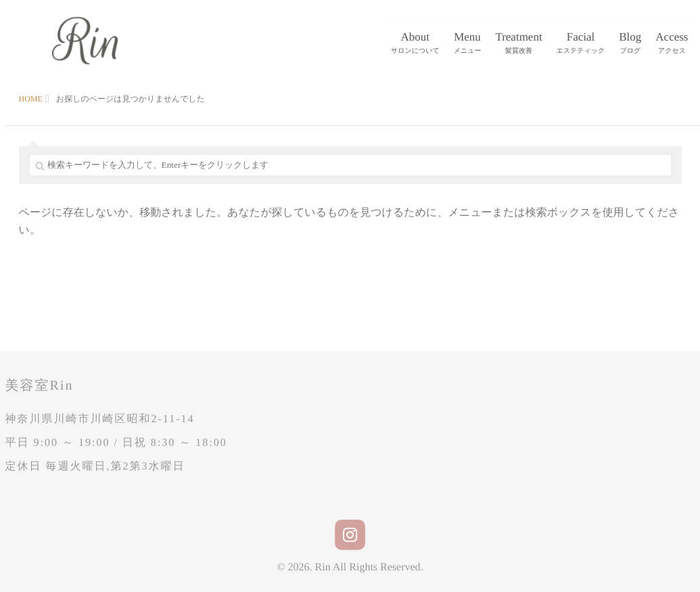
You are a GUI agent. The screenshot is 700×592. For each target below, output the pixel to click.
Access (672, 44)
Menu (468, 44)
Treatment (518, 44)
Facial (581, 44)
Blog (630, 44)
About (415, 44)
